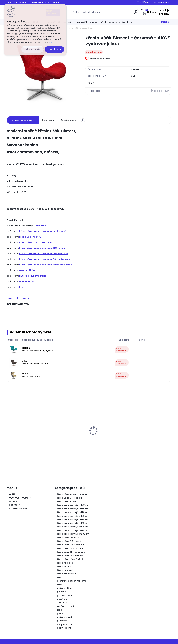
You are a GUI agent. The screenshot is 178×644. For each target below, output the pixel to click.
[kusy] (15, 459)
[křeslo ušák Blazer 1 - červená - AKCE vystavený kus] (41, 72)
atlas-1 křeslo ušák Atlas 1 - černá (35, 362)
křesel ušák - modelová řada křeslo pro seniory (46, 265)
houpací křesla (28, 281)
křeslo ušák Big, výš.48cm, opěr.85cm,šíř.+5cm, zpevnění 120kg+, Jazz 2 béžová (108, 435)
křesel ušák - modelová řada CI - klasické (43, 231)
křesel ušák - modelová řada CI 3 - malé (42, 248)
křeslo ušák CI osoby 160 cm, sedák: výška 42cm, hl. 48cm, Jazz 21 (66, 438)
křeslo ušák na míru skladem (35, 242)
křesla (23, 287)
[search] (116, 13)
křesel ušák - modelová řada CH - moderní (44, 254)
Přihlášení (144, 2)
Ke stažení (48, 120)
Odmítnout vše (32, 49)
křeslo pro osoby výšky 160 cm (117, 22)
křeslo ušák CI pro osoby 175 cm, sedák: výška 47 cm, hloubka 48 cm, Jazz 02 (26, 435)
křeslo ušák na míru (86, 22)
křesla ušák (42, 226)
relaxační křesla (28, 270)
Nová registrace (162, 2)
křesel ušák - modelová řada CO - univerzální (45, 259)
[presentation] (8, 427)
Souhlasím (55, 49)
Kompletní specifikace (23, 120)
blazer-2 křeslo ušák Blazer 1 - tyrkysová (37, 349)
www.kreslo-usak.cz (18, 298)
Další (164, 22)
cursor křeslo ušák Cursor (31, 375)
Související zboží (73, 120)
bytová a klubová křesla (33, 276)
